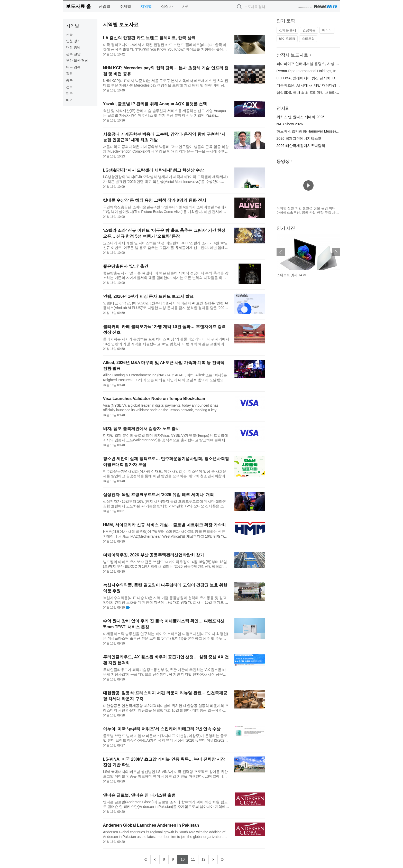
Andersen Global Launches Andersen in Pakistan (151, 825)
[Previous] (155, 860)
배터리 (327, 30)
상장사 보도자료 (292, 55)
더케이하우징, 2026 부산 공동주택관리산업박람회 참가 (154, 555)
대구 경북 (73, 67)
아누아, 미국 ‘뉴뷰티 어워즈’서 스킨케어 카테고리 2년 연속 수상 (162, 729)
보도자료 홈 (78, 6)
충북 (69, 80)
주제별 (125, 6)
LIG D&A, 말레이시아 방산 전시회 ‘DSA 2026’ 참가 (317, 78)
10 (184, 859)
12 (205, 859)
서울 (69, 34)
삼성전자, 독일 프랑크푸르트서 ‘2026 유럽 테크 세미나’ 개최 (158, 495)
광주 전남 (73, 54)
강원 (69, 74)
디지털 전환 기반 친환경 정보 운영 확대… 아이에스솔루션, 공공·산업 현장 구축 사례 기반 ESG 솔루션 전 (308, 213)
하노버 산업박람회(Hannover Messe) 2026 (311, 131)
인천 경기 (73, 41)
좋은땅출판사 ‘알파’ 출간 (126, 266)
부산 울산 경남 (77, 60)
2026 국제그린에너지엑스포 (299, 138)
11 (195, 859)
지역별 (146, 6)
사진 (186, 6)
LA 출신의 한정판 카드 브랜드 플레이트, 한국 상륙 (149, 38)
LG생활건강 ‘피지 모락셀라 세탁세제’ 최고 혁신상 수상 (154, 170)
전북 (69, 87)
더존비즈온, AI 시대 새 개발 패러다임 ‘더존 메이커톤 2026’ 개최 (328, 85)
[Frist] (146, 860)
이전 (281, 252)
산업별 (104, 6)
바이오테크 (287, 39)
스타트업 (308, 39)
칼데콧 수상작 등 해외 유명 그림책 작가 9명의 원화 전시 (155, 200)
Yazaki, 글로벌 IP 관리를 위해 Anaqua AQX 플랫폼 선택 (155, 104)
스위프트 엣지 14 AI (291, 275)
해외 (69, 100)
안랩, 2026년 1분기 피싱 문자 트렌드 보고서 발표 (148, 296)
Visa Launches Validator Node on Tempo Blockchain (154, 399)
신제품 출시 (288, 30)
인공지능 (309, 30)
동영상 (283, 161)
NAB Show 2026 (290, 124)
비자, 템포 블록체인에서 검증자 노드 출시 (141, 429)
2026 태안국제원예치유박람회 (301, 146)
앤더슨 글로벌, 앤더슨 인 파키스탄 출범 (139, 795)
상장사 (167, 6)
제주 (69, 93)
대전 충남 (73, 47)
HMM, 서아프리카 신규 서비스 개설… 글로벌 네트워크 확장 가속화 (164, 525)
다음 (336, 252)
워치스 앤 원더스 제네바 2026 (301, 117)
